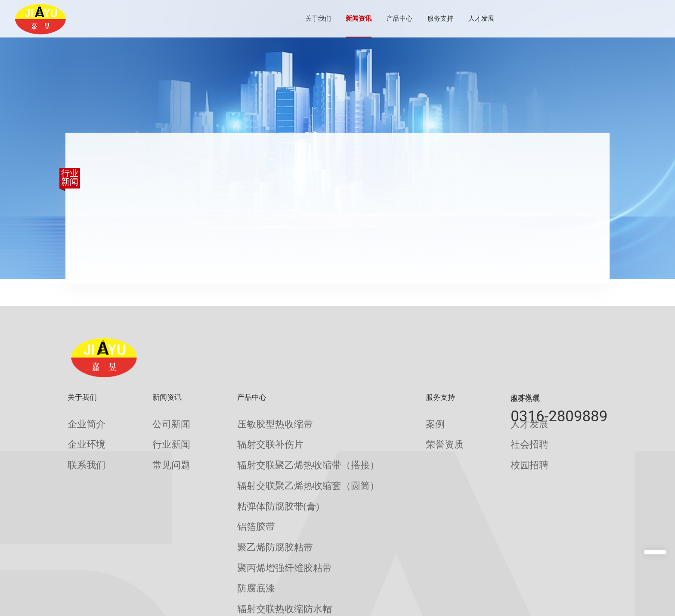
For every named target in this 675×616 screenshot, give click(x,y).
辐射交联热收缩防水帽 (252, 547)
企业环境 (81, 434)
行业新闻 (157, 434)
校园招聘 (452, 449)
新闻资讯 (328, 19)
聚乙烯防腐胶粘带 (246, 505)
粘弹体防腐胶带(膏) (248, 477)
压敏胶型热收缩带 (246, 421)
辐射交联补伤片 (243, 434)
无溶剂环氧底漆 (243, 575)
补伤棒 (230, 603)
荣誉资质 (376, 434)
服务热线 (525, 398)
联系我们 (81, 449)
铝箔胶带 (233, 491)
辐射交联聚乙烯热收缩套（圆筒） (268, 463)
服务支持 (410, 19)
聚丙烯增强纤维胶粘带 (252, 519)
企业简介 (81, 421)
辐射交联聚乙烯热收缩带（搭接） (268, 449)
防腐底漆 (233, 533)
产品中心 (369, 19)
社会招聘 (452, 434)
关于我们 (288, 19)
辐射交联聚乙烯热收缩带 (255, 590)
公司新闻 (157, 421)
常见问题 (157, 449)
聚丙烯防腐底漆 (243, 561)
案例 (370, 421)
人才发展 (451, 19)
